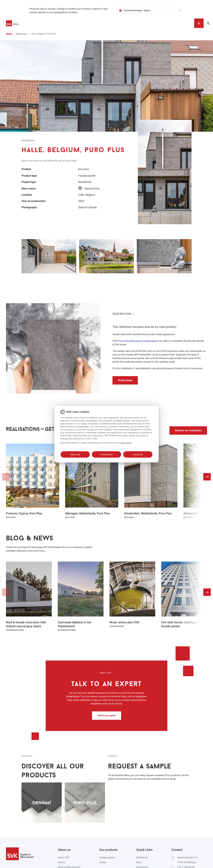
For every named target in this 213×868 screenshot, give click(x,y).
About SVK (64, 857)
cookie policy (125, 443)
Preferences (107, 454)
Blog (139, 862)
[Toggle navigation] (199, 23)
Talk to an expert (107, 716)
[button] (207, 477)
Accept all (138, 454)
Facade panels (107, 857)
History (62, 862)
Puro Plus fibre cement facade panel (138, 341)
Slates (103, 862)
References (142, 857)
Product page (125, 380)
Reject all (75, 454)
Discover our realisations (188, 430)
